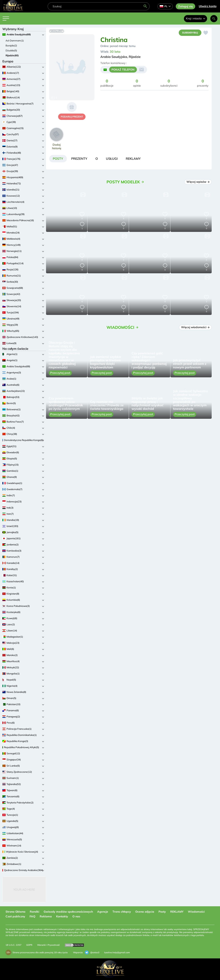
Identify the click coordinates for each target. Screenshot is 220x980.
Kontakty (62, 916)
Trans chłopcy (122, 912)
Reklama (46, 916)
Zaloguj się (185, 6)
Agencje (103, 912)
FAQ (32, 916)
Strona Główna (15, 912)
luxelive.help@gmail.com (117, 952)
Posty (162, 912)
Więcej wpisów (198, 182)
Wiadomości (196, 912)
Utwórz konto (208, 6)
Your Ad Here (24, 890)
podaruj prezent (72, 117)
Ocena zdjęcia (145, 912)
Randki (35, 912)
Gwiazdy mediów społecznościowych (68, 912)
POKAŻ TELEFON (123, 70)
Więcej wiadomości (195, 327)
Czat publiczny (15, 916)
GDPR (29, 945)
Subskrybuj (190, 33)
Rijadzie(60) (12, 55)
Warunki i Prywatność (48, 945)
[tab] (58, 159)
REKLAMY (177, 912)
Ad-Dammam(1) (15, 41)
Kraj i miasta (196, 18)
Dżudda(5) (11, 50)
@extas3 (92, 952)
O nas (76, 916)
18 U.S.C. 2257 (13, 945)
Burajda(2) (11, 45)
